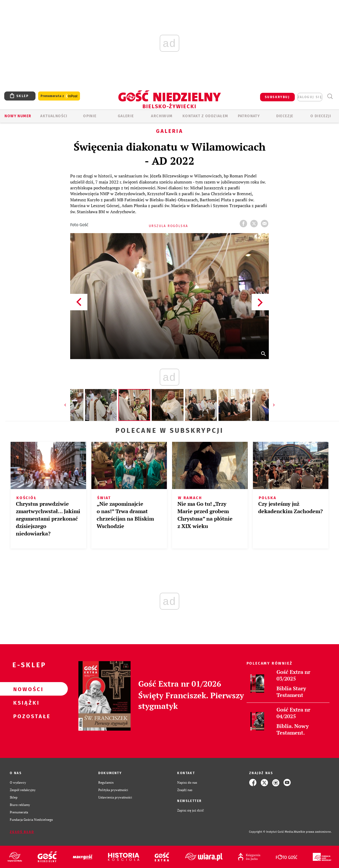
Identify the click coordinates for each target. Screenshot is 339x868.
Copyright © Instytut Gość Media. (271, 832)
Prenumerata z (59, 96)
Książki (25, 703)
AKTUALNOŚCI (54, 116)
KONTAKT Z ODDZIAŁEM (205, 116)
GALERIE (126, 116)
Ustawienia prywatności (115, 797)
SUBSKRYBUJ (277, 97)
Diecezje (285, 116)
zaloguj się (310, 97)
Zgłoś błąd (22, 832)
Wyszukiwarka (330, 96)
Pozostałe (25, 716)
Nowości (25, 689)
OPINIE (90, 116)
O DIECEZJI (321, 116)
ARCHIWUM (162, 116)
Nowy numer (18, 116)
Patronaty (249, 116)
